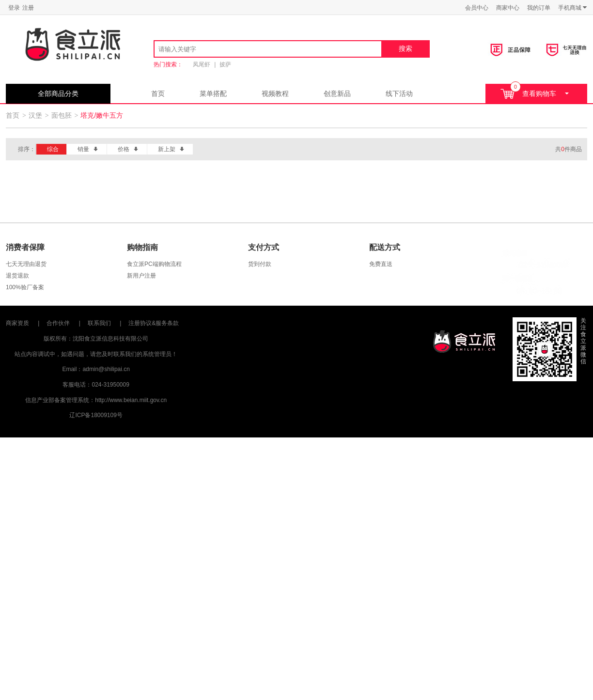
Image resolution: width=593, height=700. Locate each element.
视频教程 (275, 93)
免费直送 (381, 264)
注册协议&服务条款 (154, 323)
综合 (53, 149)
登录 (14, 8)
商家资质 (17, 323)
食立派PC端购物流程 (154, 264)
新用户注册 (141, 276)
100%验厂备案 (25, 287)
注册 (28, 8)
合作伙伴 (58, 323)
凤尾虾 (202, 64)
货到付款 (260, 264)
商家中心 (508, 8)
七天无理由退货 (26, 264)
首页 (158, 93)
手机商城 (573, 8)
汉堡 (35, 115)
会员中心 (477, 8)
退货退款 (17, 276)
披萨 (225, 64)
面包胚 (62, 115)
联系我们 (99, 323)
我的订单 (539, 8)
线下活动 (399, 93)
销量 (88, 149)
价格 (128, 149)
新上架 (172, 149)
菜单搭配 (213, 93)
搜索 (406, 48)
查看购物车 (534, 93)
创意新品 (337, 93)
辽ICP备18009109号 (96, 415)
